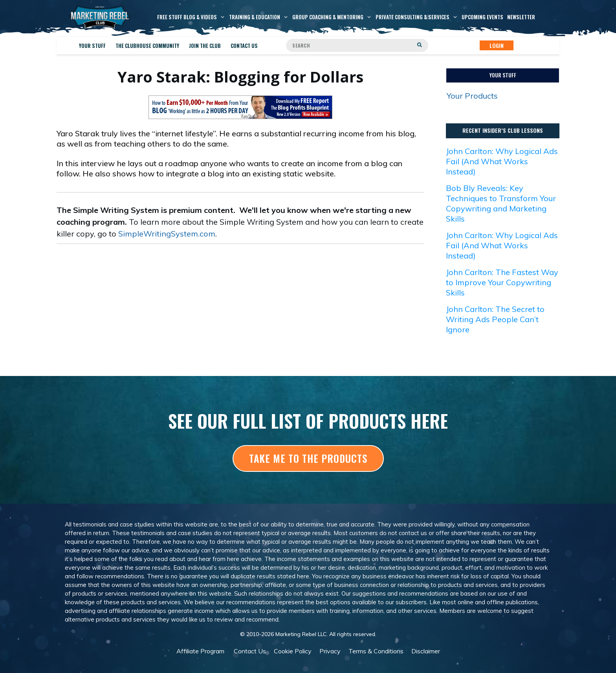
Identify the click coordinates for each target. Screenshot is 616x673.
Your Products (472, 96)
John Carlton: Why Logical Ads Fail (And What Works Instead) (502, 161)
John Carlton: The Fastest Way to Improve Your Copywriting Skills (502, 282)
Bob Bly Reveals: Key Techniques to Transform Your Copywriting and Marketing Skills (501, 203)
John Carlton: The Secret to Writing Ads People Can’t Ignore (495, 319)
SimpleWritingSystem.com (167, 234)
